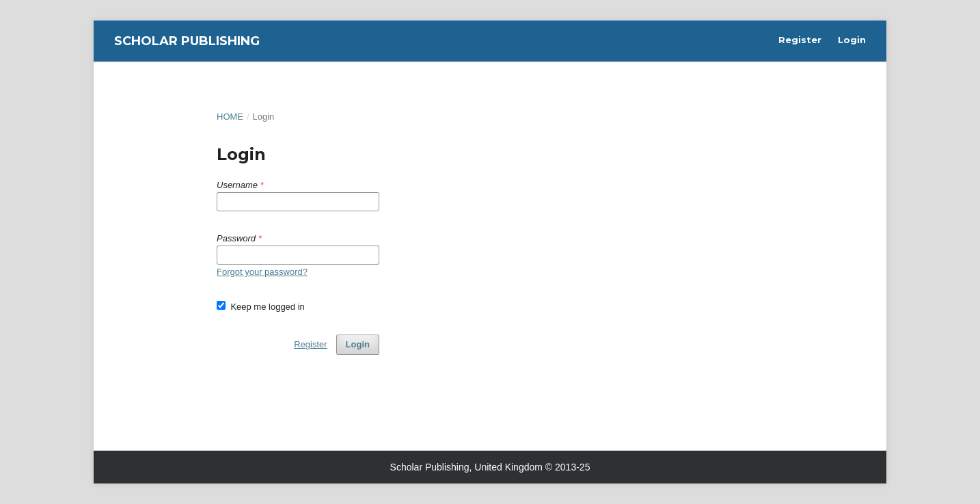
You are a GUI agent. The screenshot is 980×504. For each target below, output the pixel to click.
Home (230, 117)
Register (800, 40)
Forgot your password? (262, 272)
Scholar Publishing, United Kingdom (466, 467)
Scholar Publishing (187, 41)
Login (852, 40)
